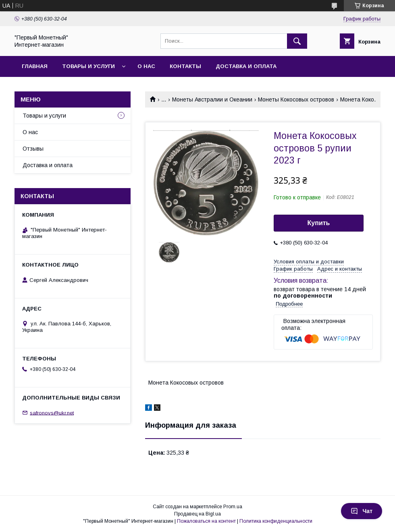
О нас (146, 66)
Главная (35, 66)
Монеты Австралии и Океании (212, 99)
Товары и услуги (88, 66)
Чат (362, 511)
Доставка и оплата (246, 66)
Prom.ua (233, 507)
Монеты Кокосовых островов (296, 99)
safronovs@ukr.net (52, 413)
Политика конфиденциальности (276, 521)
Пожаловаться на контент (206, 521)
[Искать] (297, 41)
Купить (319, 223)
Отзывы (33, 149)
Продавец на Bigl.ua (197, 514)
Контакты (185, 66)
